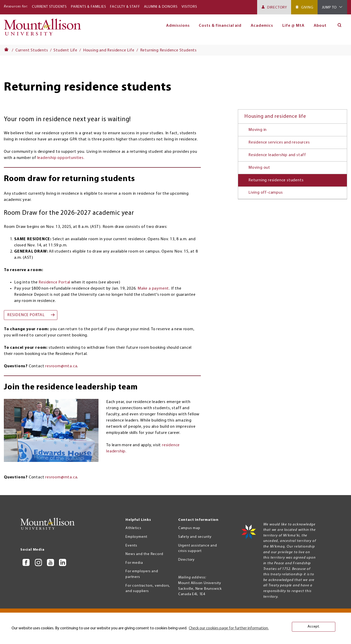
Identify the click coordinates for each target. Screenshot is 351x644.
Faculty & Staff (125, 7)
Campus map (189, 528)
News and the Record (144, 554)
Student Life (65, 50)
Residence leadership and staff (277, 155)
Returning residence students (276, 180)
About (320, 26)
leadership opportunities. (61, 158)
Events (131, 546)
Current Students (49, 7)
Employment (136, 537)
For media (134, 563)
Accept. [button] (314, 627)
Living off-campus (266, 193)
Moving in (258, 130)
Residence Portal (54, 282)
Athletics (133, 528)
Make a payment (153, 289)
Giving (307, 8)
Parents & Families (88, 7)
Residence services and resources (279, 142)
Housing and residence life (275, 117)
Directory (277, 8)
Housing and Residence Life (109, 50)
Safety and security (195, 537)
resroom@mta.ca (61, 366)
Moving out (259, 168)
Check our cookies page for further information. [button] (229, 628)
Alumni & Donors (161, 7)
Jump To (330, 8)
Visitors (189, 7)
